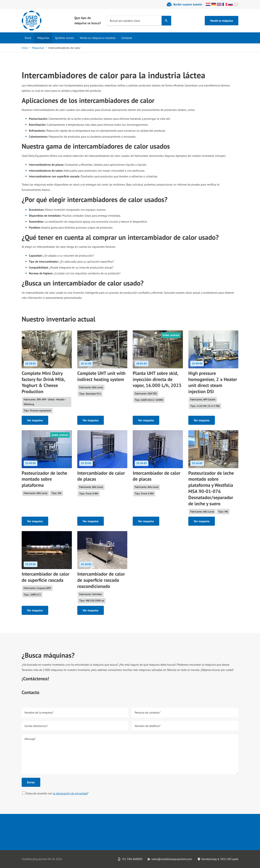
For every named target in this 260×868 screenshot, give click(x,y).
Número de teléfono (148, 726)
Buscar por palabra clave (125, 20)
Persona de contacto (148, 712)
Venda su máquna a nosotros (98, 38)
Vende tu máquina (222, 21)
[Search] (166, 21)
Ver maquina (35, 420)
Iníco (25, 48)
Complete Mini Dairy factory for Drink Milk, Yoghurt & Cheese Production (43, 382)
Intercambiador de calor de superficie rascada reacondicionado (101, 580)
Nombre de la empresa (39, 712)
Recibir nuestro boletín (188, 4)
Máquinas (43, 38)
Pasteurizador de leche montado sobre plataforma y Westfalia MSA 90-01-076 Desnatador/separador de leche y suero (211, 488)
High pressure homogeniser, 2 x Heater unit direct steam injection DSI (213, 382)
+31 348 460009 (132, 859)
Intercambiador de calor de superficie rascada (45, 577)
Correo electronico (36, 726)
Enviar (31, 782)
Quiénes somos (65, 38)
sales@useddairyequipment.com (172, 859)
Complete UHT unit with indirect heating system (101, 376)
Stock (28, 38)
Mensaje (30, 739)
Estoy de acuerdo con (56, 793)
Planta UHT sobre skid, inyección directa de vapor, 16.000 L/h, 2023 (157, 379)
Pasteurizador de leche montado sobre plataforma (44, 479)
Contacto (127, 38)
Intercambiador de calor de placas (101, 476)
